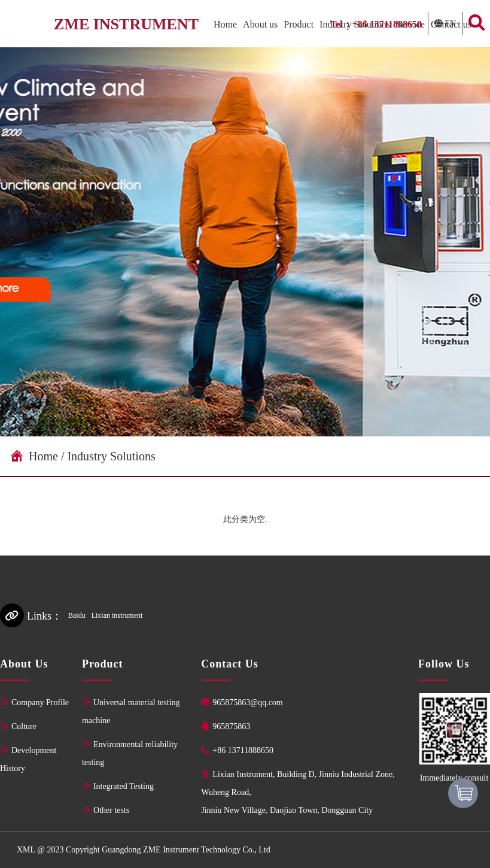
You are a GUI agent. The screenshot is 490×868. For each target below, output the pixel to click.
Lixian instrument (117, 615)
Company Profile (40, 702)
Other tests (111, 810)
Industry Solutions (111, 456)
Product (299, 24)
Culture (24, 726)
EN (449, 23)
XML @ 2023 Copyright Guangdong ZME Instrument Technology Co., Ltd (144, 849)
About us (260, 24)
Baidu (77, 615)
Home (225, 24)
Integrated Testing (124, 786)
